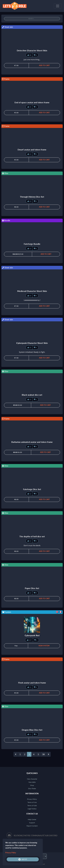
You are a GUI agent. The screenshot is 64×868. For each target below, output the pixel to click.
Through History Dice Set (32, 197)
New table (32, 782)
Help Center (32, 819)
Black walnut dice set (32, 395)
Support (32, 823)
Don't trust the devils (32, 545)
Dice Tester (32, 788)
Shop (32, 785)
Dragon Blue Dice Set (32, 730)
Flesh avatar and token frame (32, 683)
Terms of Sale (32, 805)
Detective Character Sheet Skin (32, 50)
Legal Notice (32, 809)
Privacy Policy (32, 799)
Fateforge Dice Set (32, 489)
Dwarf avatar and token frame (32, 150)
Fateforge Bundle (32, 244)
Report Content (32, 826)
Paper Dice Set (32, 588)
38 (43, 754)
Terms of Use (32, 802)
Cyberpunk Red (32, 635)
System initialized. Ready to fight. (32, 352)
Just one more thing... (32, 60)
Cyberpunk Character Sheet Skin (32, 343)
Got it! (23, 859)
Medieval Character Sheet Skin (32, 291)
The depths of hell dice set (32, 536)
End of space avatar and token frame (32, 102)
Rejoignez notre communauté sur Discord (36, 836)
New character (32, 779)
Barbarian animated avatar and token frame (32, 442)
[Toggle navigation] (58, 6)
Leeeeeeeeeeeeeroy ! (32, 300)
